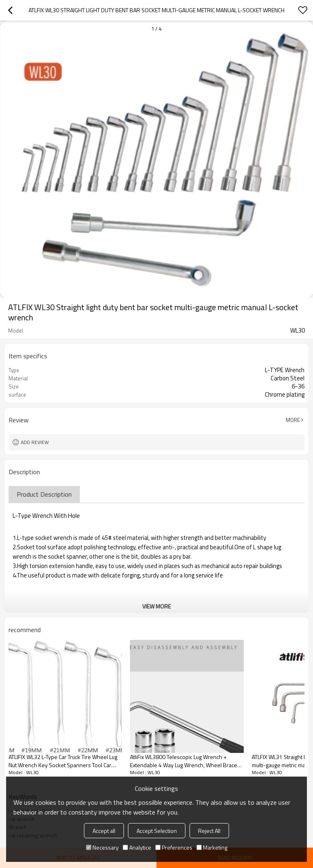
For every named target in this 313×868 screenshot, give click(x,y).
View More (156, 606)
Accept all (104, 831)
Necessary (102, 847)
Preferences (174, 847)
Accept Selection (157, 831)
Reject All (209, 831)
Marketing (212, 847)
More (293, 420)
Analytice (137, 847)
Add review (35, 442)
